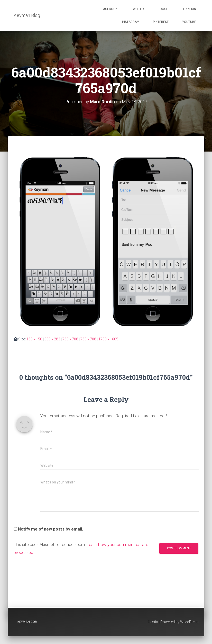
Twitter (137, 9)
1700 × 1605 (108, 339)
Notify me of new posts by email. (51, 529)
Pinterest (161, 22)
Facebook (110, 9)
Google (164, 9)
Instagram (131, 22)
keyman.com (27, 622)
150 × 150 (34, 339)
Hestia (153, 622)
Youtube (189, 22)
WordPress (189, 622)
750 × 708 (70, 339)
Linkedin (190, 9)
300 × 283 (52, 339)
